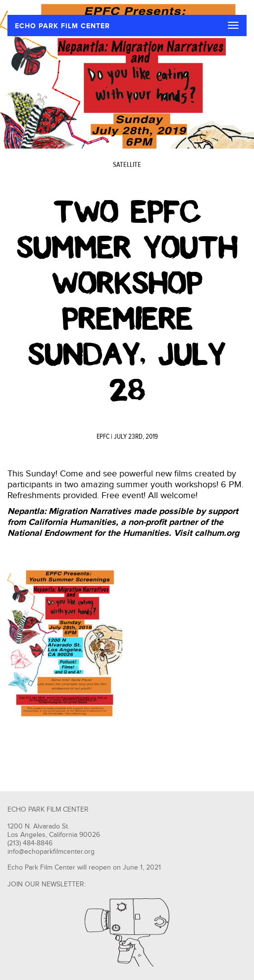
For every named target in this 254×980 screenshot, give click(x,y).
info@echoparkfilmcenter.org (51, 852)
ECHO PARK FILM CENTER (62, 26)
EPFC (103, 437)
